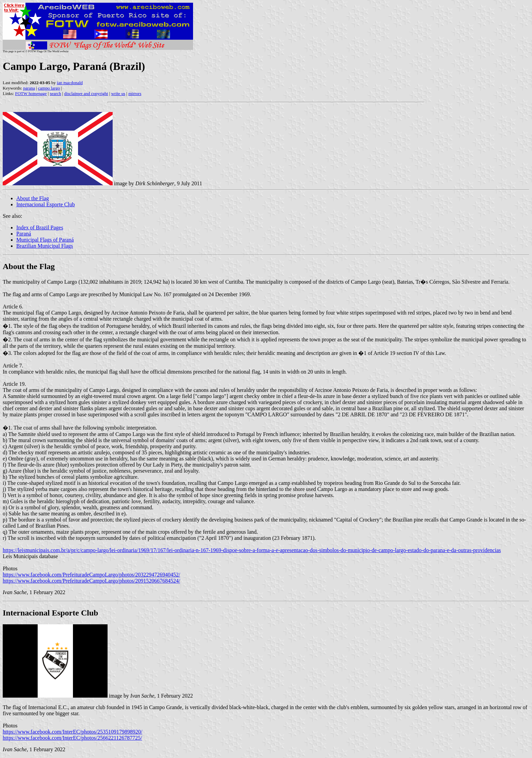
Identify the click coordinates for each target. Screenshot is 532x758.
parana (29, 88)
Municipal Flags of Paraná (45, 240)
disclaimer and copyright (86, 93)
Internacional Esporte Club (45, 204)
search (55, 93)
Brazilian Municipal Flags (45, 246)
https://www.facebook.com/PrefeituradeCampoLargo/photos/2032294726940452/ (91, 575)
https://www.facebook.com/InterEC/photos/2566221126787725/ (72, 738)
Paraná (24, 234)
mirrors (135, 93)
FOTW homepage (31, 93)
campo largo (49, 88)
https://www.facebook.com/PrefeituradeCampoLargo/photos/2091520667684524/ (91, 581)
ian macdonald (70, 83)
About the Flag (33, 198)
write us (118, 93)
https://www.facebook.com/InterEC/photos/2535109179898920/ (72, 732)
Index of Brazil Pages (40, 228)
